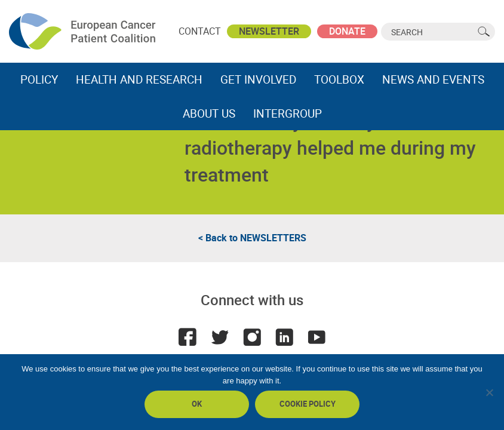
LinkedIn (284, 337)
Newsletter (269, 31)
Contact (200, 31)
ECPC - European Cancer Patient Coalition (84, 31)
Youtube (316, 337)
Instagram (252, 337)
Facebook (188, 337)
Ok (197, 404)
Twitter (220, 337)
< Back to (252, 238)
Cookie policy (308, 404)
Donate (347, 31)
